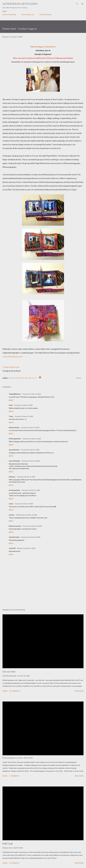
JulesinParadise (14, 537)
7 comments (14, 776)
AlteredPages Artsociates (20, 4)
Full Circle (8, 844)
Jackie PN (12, 548)
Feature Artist (31, 378)
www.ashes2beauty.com (13, 356)
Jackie (11, 504)
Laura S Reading (14, 461)
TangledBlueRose (15, 394)
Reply (11, 400)
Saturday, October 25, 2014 (31, 537)
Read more (79, 691)
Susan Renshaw (14, 450)
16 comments (15, 691)
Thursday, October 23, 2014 (32, 526)
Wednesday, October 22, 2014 (27, 515)
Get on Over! (9, 672)
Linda (11, 405)
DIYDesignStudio (46, 14)
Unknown (12, 477)
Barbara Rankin (14, 427)
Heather (12, 515)
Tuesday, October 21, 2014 (32, 394)
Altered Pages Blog (9, 14)
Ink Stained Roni (14, 490)
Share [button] (79, 378)
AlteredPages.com (28, 14)
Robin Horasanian (15, 526)
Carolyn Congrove (16, 378)
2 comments (14, 863)
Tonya (11, 416)
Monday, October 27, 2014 (26, 548)
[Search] (77, 4)
